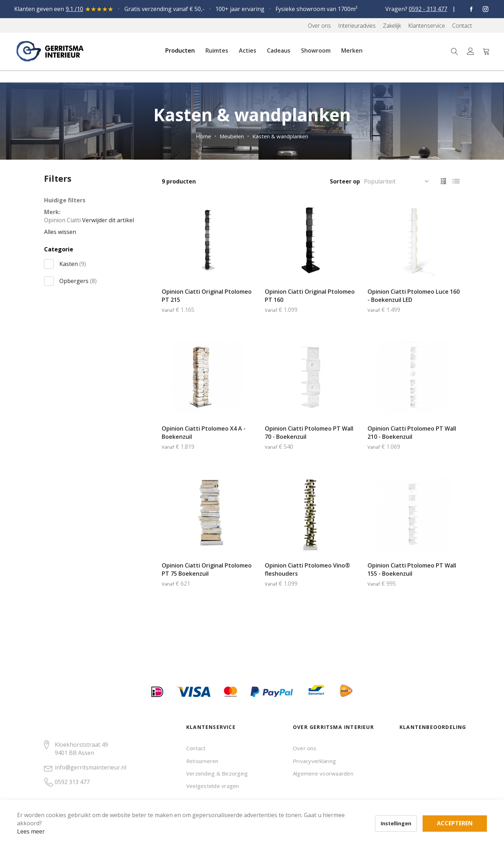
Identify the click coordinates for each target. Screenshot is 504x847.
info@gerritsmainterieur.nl (90, 767)
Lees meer (42, 820)
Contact (196, 748)
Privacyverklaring (314, 761)
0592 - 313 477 (428, 9)
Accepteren (246, 808)
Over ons (305, 748)
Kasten (73, 264)
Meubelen (232, 136)
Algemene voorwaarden (323, 773)
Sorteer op (345, 181)
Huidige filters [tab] (65, 200)
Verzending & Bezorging (217, 773)
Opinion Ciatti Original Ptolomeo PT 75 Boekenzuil (207, 569)
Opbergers (78, 281)
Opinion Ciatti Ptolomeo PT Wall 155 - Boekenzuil (412, 569)
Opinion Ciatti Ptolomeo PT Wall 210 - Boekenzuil (412, 433)
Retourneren (202, 761)
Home (203, 136)
